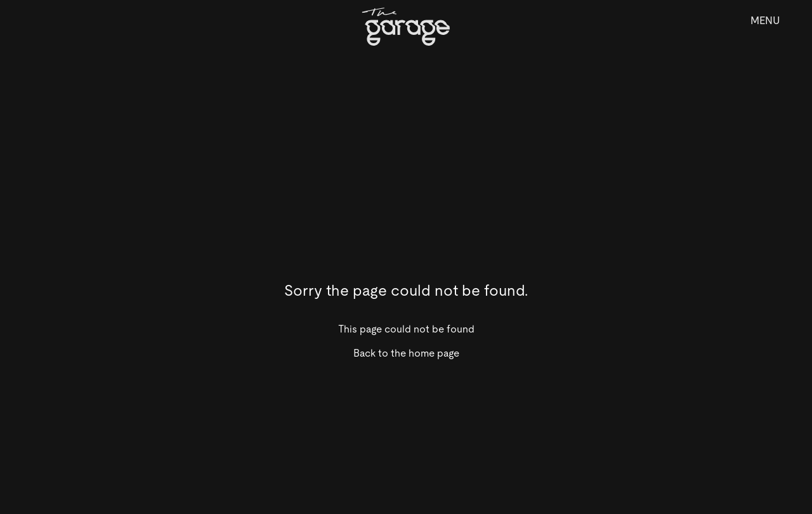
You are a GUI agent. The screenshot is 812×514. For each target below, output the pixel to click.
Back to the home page (406, 353)
